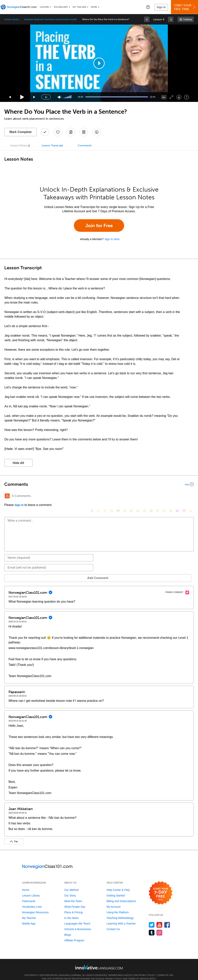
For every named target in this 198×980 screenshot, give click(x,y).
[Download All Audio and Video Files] (97, 132)
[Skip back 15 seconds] (10, 97)
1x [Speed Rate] (46, 97)
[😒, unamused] (112, 496)
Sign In (161, 7)
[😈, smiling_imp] (177, 496)
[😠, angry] (125, 496)
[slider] (68, 97)
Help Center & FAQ (118, 884)
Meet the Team (73, 895)
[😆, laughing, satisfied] (131, 496)
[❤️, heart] (184, 496)
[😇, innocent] (158, 496)
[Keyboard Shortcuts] (186, 97)
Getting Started (116, 890)
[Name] (49, 552)
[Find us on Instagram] (159, 927)
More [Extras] (94, 7)
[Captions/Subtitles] (164, 97)
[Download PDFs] (84, 132)
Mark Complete (21, 132)
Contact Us (113, 923)
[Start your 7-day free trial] (161, 887)
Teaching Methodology (120, 912)
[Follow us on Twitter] (152, 919)
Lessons (44, 7)
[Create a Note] (71, 132)
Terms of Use (165, 969)
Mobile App (29, 918)
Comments (85, 145)
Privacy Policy (147, 969)
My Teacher (79, 7)
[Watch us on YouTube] (159, 919)
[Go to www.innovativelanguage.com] (99, 961)
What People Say (75, 901)
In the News (71, 912)
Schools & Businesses (78, 923)
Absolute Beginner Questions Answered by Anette (51, 19)
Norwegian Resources (35, 907)
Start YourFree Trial (185, 7)
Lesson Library (12, 19)
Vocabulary (61, 7)
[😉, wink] (144, 496)
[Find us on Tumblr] (152, 927)
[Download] (179, 97)
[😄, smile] (92, 496)
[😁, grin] (105, 496)
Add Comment (24, 572)
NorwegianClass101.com (123, 969)
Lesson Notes (19, 145)
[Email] (49, 562)
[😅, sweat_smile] (138, 496)
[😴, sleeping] (164, 496)
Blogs (68, 929)
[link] (147, 19)
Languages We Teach (77, 918)
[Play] (22, 97)
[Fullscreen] (171, 97)
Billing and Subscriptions (121, 895)
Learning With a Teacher (121, 918)
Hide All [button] (18, 463)
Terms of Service (139, 973)
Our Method (71, 884)
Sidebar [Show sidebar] (188, 19)
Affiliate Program (74, 935)
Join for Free (99, 226)
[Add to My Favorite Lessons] (58, 132)
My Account (114, 901)
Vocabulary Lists (32, 901)
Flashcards (29, 895)
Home (26, 884)
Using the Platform (118, 907)
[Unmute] (60, 97)
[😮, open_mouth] (171, 496)
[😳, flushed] (98, 496)
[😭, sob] (151, 496)
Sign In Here (112, 239)
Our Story (70, 890)
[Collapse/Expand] (99, 484)
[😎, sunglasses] (118, 496)
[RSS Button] (7, 496)
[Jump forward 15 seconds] (34, 97)
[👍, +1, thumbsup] (190, 496)
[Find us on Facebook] (167, 919)
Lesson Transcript (52, 145)
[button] (148, 7)
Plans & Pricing (73, 907)
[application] (99, 63)
